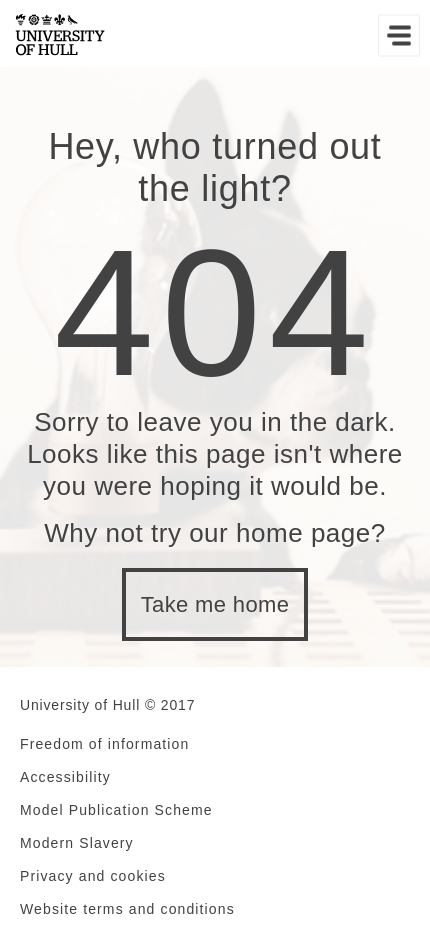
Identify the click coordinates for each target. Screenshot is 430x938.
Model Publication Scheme (116, 810)
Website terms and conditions (127, 909)
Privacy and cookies (93, 876)
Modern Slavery (77, 843)
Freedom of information (104, 744)
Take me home (215, 604)
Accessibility (65, 777)
